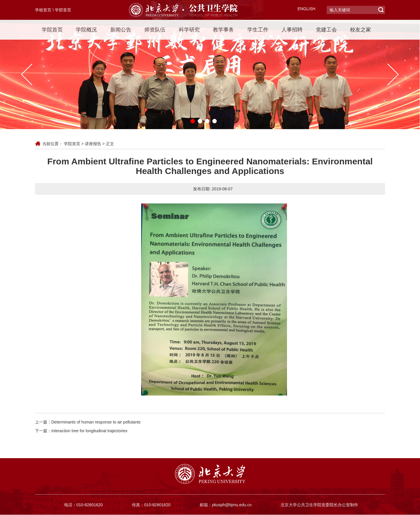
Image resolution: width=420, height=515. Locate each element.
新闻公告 (121, 30)
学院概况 (86, 30)
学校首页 (43, 10)
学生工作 (258, 30)
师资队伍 (155, 30)
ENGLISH (306, 9)
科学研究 (189, 30)
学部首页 (63, 10)
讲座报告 (93, 144)
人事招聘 (292, 30)
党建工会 (326, 30)
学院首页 (52, 30)
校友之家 (360, 30)
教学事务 (223, 30)
